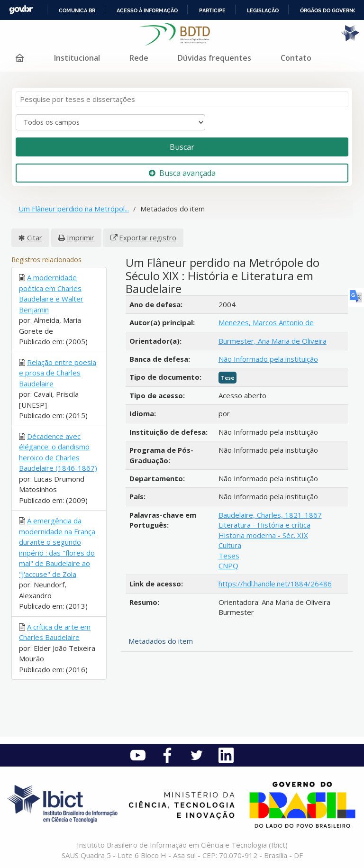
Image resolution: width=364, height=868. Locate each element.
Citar (35, 238)
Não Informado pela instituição (268, 359)
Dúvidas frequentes (214, 58)
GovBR (21, 10)
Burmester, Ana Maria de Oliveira (273, 341)
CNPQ (228, 566)
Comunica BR (77, 10)
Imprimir (81, 238)
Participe (212, 10)
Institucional (77, 58)
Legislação (263, 10)
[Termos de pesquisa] (182, 99)
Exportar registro (148, 238)
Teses (229, 556)
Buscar (182, 147)
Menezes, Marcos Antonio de (266, 322)
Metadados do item (161, 641)
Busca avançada (182, 173)
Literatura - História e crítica (264, 525)
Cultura (230, 545)
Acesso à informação (147, 10)
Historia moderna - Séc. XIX (263, 535)
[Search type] (110, 122)
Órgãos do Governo (328, 10)
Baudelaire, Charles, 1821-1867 (270, 515)
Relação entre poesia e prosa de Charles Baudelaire (58, 373)
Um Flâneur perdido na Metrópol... (74, 209)
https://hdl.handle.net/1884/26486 (275, 584)
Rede (139, 58)
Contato (296, 58)
